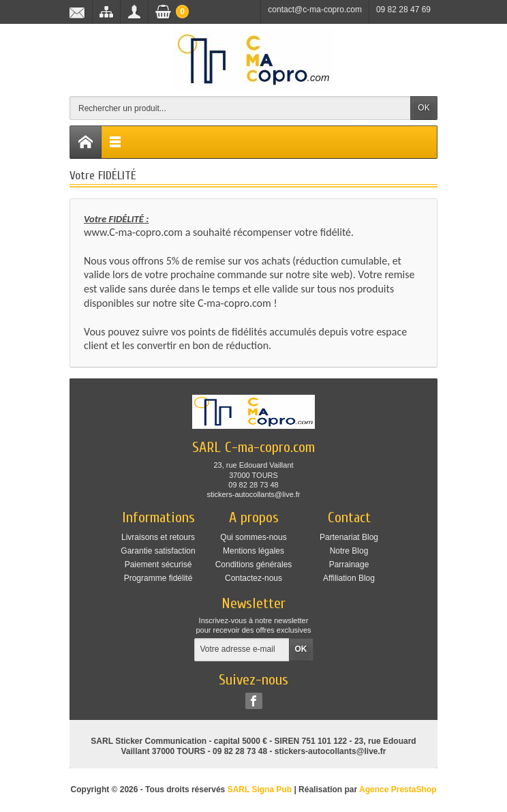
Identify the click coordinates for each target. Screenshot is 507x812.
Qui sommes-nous (253, 537)
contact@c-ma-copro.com (315, 10)
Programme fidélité (158, 578)
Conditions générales (254, 565)
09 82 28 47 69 (403, 10)
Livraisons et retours (158, 537)
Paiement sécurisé (158, 565)
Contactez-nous (253, 578)
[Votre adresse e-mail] (242, 650)
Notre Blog (349, 551)
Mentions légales (253, 551)
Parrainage (349, 565)
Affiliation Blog (349, 578)
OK (424, 108)
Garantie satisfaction (158, 551)
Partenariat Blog (349, 537)
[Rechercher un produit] (240, 108)
